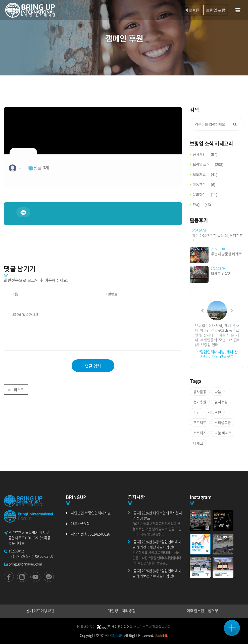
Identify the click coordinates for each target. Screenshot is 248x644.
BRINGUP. (115, 635)
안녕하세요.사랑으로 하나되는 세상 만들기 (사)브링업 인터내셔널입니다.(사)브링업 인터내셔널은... (157, 558)
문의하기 (205, 194)
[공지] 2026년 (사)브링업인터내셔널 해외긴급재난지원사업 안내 (157, 544)
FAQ (202, 204)
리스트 (16, 390)
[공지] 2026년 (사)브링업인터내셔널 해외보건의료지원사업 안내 (157, 573)
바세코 (198, 443)
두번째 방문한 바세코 (227, 254)
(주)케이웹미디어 (113, 627)
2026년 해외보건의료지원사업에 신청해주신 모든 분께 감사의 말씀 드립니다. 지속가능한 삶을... (157, 529)
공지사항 (205, 154)
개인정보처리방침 (122, 611)
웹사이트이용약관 (40, 611)
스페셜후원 (223, 422)
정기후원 (200, 402)
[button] (202, 310)
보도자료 (205, 174)
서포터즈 (200, 433)
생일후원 (215, 412)
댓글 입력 (93, 366)
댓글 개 (39, 167)
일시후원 (221, 402)
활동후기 (204, 184)
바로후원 (192, 10)
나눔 (218, 392)
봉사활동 (200, 392)
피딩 (196, 412)
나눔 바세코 (223, 433)
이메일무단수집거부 (203, 611)
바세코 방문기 (221, 273)
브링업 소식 (208, 164)
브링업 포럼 (216, 10)
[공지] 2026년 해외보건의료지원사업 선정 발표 (157, 515)
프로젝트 (200, 422)
